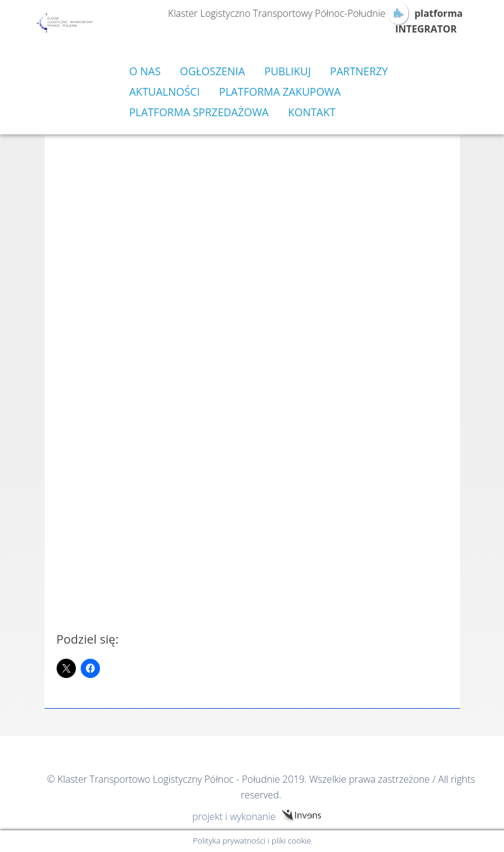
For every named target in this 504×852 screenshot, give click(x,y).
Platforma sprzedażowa (199, 112)
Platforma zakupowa (280, 92)
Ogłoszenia (213, 71)
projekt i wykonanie (234, 816)
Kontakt (312, 112)
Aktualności (165, 92)
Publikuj (288, 71)
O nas (145, 71)
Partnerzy (359, 71)
